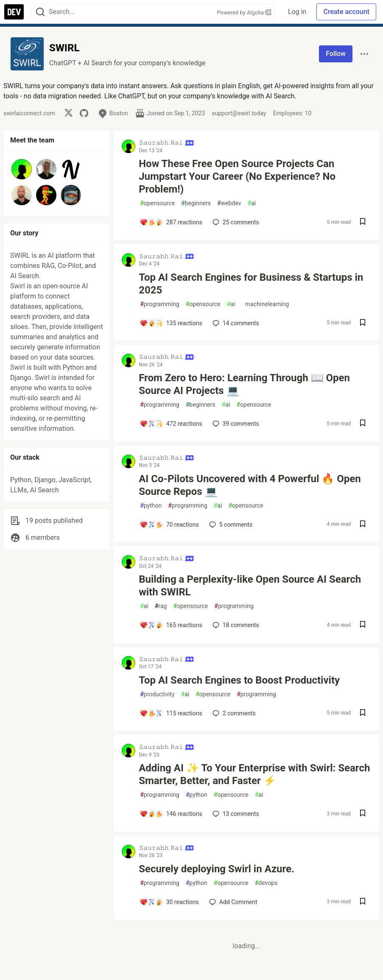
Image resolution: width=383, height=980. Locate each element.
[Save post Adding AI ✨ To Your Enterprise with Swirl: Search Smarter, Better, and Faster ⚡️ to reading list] (363, 814)
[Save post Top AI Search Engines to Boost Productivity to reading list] (363, 713)
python (151, 506)
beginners (196, 203)
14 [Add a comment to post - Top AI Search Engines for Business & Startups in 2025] (235, 323)
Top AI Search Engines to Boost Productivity (239, 680)
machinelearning (265, 304)
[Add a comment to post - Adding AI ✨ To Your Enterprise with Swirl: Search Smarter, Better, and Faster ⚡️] (171, 814)
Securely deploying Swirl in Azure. (217, 869)
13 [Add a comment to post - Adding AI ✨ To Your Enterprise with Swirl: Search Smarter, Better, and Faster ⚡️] (235, 814)
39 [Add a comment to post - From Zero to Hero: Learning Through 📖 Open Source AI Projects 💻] (235, 424)
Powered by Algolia (244, 13)
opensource (157, 203)
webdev (229, 203)
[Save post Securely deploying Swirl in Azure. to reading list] (363, 902)
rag (161, 606)
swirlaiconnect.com (29, 113)
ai (252, 203)
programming (160, 304)
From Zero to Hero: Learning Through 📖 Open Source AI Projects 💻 (244, 384)
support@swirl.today (239, 113)
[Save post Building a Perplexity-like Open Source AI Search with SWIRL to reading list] (363, 625)
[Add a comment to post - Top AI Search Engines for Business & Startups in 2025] (171, 323)
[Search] (40, 12)
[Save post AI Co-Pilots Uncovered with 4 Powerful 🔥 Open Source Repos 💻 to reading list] (363, 525)
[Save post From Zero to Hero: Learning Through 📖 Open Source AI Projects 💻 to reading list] (363, 424)
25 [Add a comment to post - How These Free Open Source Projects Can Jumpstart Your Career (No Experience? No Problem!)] (235, 222)
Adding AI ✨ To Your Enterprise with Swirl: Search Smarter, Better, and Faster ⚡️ (254, 774)
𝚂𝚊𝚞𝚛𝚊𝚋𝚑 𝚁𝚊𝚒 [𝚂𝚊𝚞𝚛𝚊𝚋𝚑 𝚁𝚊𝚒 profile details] (166, 142)
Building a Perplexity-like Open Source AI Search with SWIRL (250, 586)
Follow (336, 54)
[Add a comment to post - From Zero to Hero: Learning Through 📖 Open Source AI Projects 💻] (171, 424)
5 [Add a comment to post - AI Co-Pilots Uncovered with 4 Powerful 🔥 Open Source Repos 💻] (230, 525)
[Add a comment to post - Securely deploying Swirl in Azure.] (169, 902)
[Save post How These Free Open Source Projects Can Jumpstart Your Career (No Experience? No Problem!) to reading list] (363, 222)
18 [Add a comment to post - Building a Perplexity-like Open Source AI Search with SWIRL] (235, 625)
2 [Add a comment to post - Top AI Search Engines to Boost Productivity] (233, 713)
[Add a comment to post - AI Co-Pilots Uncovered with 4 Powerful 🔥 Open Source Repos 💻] (169, 525)
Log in (297, 12)
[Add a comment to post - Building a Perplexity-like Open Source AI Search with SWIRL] (171, 625)
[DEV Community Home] (14, 12)
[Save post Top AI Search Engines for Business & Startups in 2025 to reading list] (363, 323)
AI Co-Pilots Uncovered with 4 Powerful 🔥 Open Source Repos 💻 (250, 485)
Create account (346, 12)
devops (266, 883)
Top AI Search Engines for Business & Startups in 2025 (251, 284)
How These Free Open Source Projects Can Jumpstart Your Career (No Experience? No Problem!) (237, 176)
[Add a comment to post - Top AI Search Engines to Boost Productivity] (171, 713)
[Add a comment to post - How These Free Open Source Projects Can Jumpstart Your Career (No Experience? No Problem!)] (171, 222)
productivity (157, 694)
